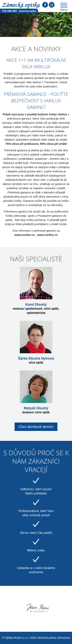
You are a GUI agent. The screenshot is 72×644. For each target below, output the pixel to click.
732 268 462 (19, 11)
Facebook (45, 5)
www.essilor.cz (25, 235)
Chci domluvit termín (36, 427)
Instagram (52, 5)
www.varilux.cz (47, 235)
